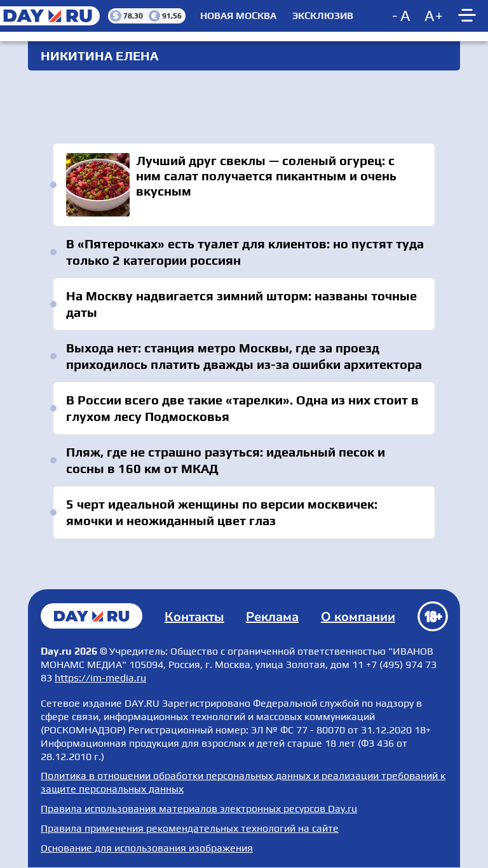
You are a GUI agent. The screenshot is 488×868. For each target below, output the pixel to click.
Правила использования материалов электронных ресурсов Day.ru (199, 809)
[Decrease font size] (402, 16)
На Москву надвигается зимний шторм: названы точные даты (241, 304)
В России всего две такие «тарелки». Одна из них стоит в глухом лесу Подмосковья (242, 408)
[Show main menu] (469, 16)
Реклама (272, 617)
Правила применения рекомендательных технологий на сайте (190, 828)
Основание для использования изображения (147, 848)
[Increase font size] (434, 16)
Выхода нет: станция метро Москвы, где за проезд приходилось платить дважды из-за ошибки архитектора (244, 356)
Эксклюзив (323, 16)
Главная (91, 616)
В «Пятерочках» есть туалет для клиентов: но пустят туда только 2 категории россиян (245, 252)
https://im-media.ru (100, 678)
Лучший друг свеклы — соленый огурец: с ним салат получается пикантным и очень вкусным (244, 185)
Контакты (194, 617)
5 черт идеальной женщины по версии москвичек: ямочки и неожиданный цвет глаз (222, 512)
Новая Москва (238, 16)
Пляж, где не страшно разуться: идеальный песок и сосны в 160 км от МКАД (226, 460)
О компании (358, 617)
